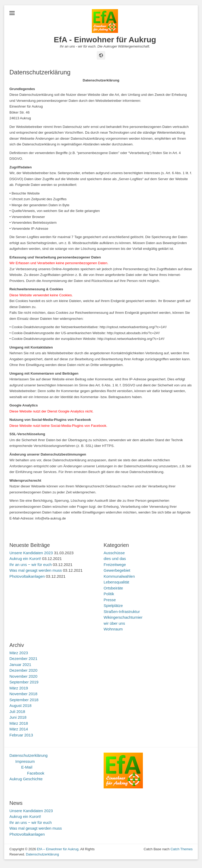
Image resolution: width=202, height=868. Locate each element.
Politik (109, 594)
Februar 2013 (21, 735)
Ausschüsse (114, 553)
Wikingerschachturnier (123, 617)
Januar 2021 (20, 665)
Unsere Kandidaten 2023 (31, 553)
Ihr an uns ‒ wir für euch (31, 565)
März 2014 (19, 729)
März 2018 (19, 723)
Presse (110, 600)
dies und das (115, 559)
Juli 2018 (17, 711)
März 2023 (19, 653)
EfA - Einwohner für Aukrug (105, 40)
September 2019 (24, 682)
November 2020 (23, 676)
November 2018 (23, 694)
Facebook (36, 773)
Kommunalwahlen (119, 576)
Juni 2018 (18, 717)
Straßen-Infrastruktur (122, 612)
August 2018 (20, 705)
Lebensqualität (116, 582)
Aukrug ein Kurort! (25, 559)
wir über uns (114, 623)
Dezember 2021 (23, 659)
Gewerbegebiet (117, 570)
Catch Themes (182, 849)
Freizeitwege (115, 565)
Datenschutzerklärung (29, 755)
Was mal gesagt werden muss (36, 570)
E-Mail (27, 767)
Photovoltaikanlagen (27, 576)
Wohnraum (113, 629)
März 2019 (19, 688)
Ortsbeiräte (113, 588)
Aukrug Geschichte (26, 779)
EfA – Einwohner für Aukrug (58, 849)
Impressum (25, 761)
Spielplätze (113, 606)
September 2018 (24, 700)
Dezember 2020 (23, 670)
